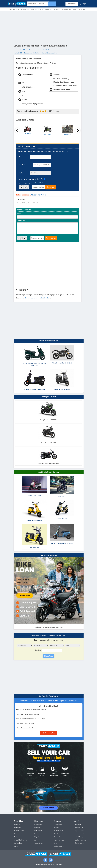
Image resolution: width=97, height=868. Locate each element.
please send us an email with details (37, 298)
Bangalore (17, 825)
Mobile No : (23, 165)
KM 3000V (47, 134)
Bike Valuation (59, 831)
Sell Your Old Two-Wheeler (49, 696)
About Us (77, 825)
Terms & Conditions (41, 183)
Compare (82, 9)
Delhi (16, 837)
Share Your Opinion (39, 195)
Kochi (22, 834)
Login (83, 4)
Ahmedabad (18, 840)
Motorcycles (38, 831)
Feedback (83, 834)
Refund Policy (79, 837)
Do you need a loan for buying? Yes (31, 179)
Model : (21, 173)
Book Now (51, 187)
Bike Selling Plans (60, 834)
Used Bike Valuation (37, 9)
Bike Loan (57, 9)
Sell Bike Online (14, 9)
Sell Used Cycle (59, 846)
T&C (76, 840)
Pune (22, 831)
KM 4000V (27, 134)
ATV (36, 840)
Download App (79, 828)
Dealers (75, 9)
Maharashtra (72, 4)
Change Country (79, 843)
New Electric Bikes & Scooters (48, 472)
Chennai (17, 834)
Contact (77, 834)
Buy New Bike (67, 9)
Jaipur (25, 840)
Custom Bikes (38, 843)
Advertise (81, 831)
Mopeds (37, 837)
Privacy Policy (82, 840)
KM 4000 (68, 135)
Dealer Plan (49, 9)
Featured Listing (59, 837)
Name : (21, 157)
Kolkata (17, 843)
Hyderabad (18, 828)
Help (76, 831)
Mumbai (17, 831)
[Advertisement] (48, 27)
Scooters (37, 834)
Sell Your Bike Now (48, 733)
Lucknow (21, 837)
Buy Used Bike (25, 9)
